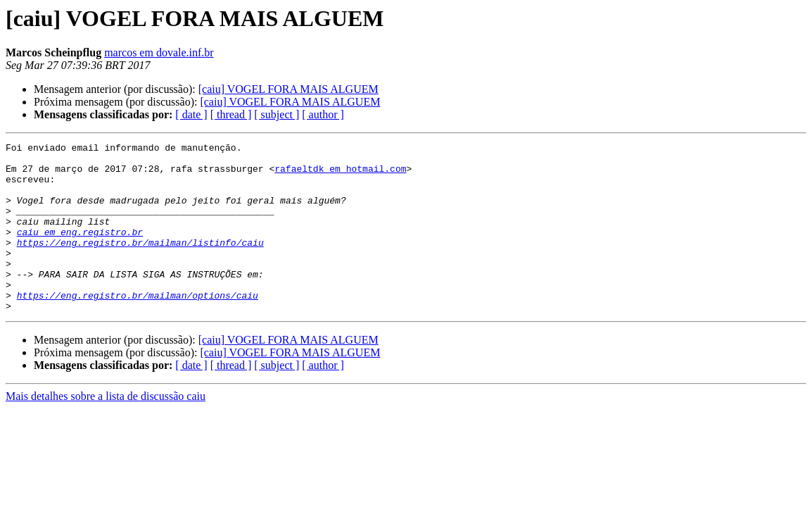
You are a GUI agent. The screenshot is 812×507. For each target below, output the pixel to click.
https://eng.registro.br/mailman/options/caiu (138, 327)
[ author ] (323, 114)
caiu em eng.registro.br (80, 251)
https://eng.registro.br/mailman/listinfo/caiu (140, 263)
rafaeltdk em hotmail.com (340, 175)
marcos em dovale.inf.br (159, 52)
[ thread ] (231, 114)
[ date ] (191, 114)
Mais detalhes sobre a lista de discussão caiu (106, 430)
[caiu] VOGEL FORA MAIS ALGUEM (288, 89)
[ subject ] (277, 114)
